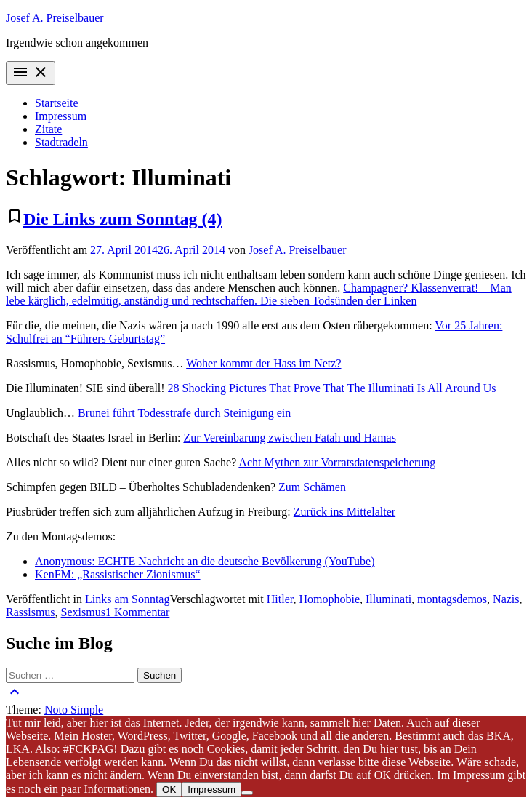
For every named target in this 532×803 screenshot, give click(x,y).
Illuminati (388, 599)
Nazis (506, 599)
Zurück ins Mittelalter (344, 512)
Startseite (57, 103)
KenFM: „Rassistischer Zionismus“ (118, 574)
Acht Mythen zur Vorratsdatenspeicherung (337, 462)
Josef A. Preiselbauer (55, 18)
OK (169, 790)
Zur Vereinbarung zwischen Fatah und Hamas (290, 438)
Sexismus (83, 612)
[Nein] (247, 793)
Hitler (280, 599)
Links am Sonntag (127, 599)
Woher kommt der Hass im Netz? (263, 363)
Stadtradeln (61, 142)
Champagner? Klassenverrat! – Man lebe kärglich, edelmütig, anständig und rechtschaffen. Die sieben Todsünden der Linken (259, 294)
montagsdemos (452, 599)
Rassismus (31, 612)
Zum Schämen (312, 487)
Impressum (61, 116)
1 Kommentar (137, 612)
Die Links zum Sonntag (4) (122, 219)
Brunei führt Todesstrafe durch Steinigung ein (184, 413)
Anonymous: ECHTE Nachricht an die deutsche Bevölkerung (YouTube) (205, 561)
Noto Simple (74, 710)
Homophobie (329, 599)
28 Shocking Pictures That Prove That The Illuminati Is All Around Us (332, 388)
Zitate (48, 129)
